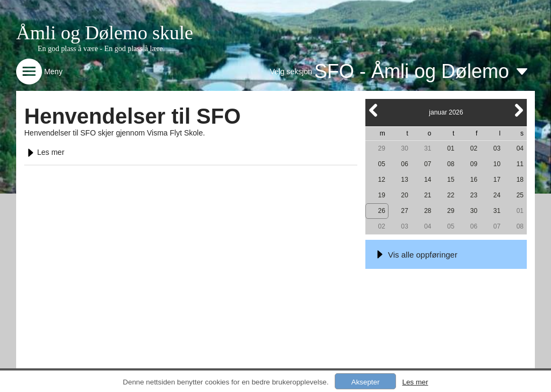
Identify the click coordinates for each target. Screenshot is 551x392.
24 (497, 195)
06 (404, 164)
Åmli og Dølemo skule (105, 33)
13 (404, 180)
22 (451, 195)
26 (381, 211)
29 (381, 148)
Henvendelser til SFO (132, 116)
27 (404, 211)
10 (497, 164)
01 (451, 148)
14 (428, 180)
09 (474, 164)
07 (428, 164)
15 (451, 180)
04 (520, 148)
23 (474, 195)
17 (497, 180)
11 (520, 164)
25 (520, 195)
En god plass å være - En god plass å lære (100, 49)
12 (381, 180)
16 (474, 180)
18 (520, 180)
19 (381, 195)
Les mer (44, 152)
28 (428, 211)
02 (474, 148)
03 (497, 148)
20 (404, 195)
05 (381, 164)
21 (428, 195)
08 (451, 164)
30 (404, 148)
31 (428, 148)
